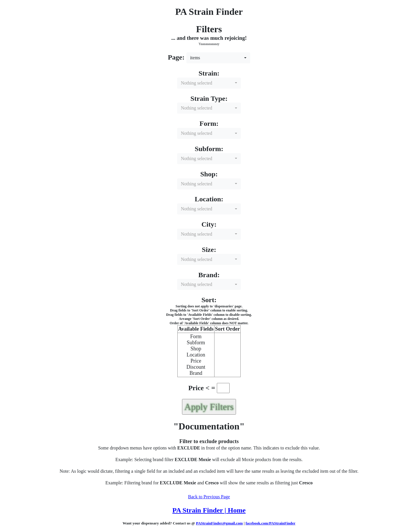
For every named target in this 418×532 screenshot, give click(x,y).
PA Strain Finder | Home (209, 510)
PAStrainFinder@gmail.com (219, 523)
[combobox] (218, 58)
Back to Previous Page (209, 497)
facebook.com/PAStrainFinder (271, 523)
